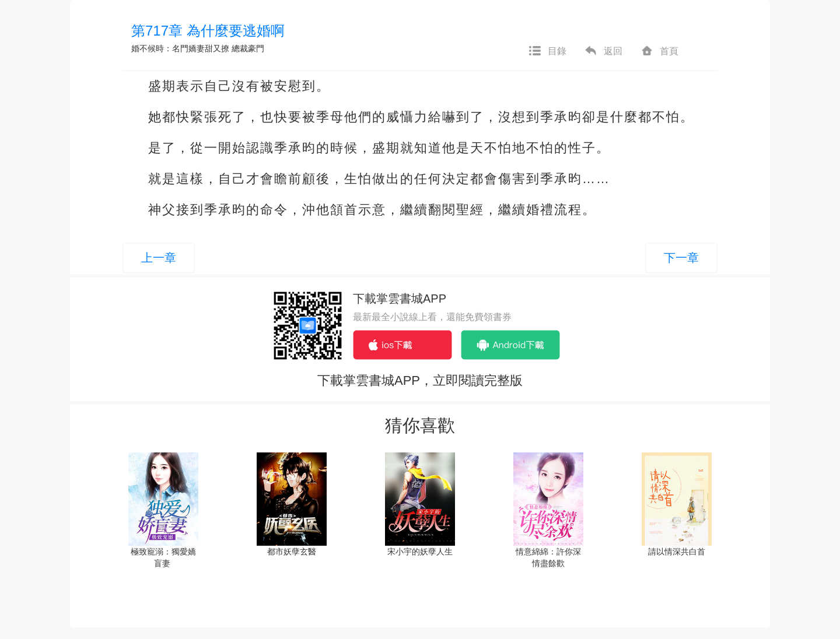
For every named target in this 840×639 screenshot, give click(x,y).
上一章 (159, 258)
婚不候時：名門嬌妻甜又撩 (180, 48)
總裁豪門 (248, 48)
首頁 (659, 51)
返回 (603, 51)
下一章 (681, 258)
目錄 (547, 51)
